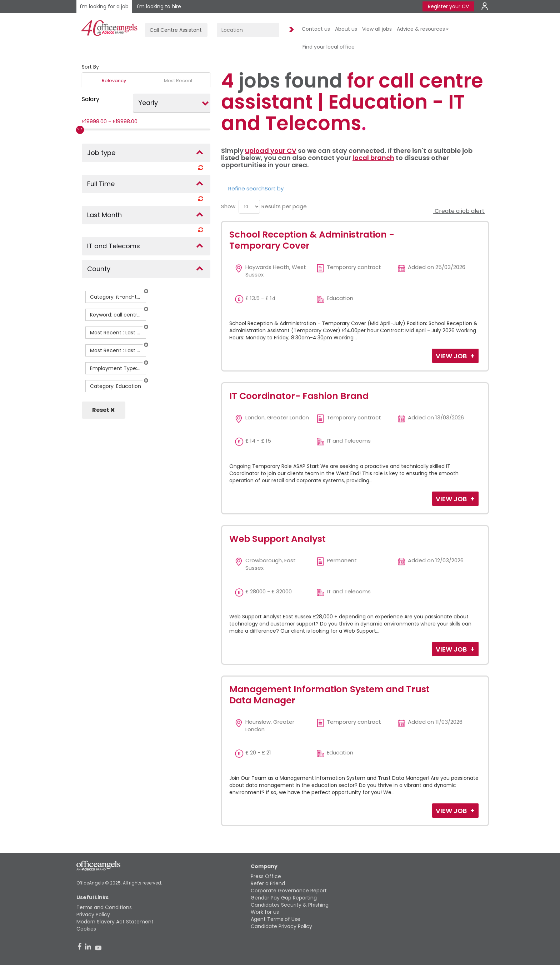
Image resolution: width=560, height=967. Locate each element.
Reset (104, 410)
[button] (146, 291)
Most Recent (178, 81)
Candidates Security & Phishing (290, 905)
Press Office (266, 876)
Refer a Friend (268, 883)
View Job (452, 356)
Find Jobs (290, 30)
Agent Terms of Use (276, 919)
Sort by (274, 188)
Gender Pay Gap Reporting (284, 898)
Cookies (86, 929)
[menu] (249, 207)
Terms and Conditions (104, 907)
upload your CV (271, 151)
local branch (373, 158)
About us (346, 29)
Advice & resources (423, 29)
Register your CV (448, 6)
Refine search (246, 188)
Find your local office (329, 47)
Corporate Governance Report (289, 891)
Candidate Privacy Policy (281, 926)
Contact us (316, 29)
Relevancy (114, 81)
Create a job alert (459, 211)
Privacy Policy (93, 914)
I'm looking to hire (159, 6)
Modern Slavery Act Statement (115, 922)
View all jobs (377, 29)
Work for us (265, 912)
